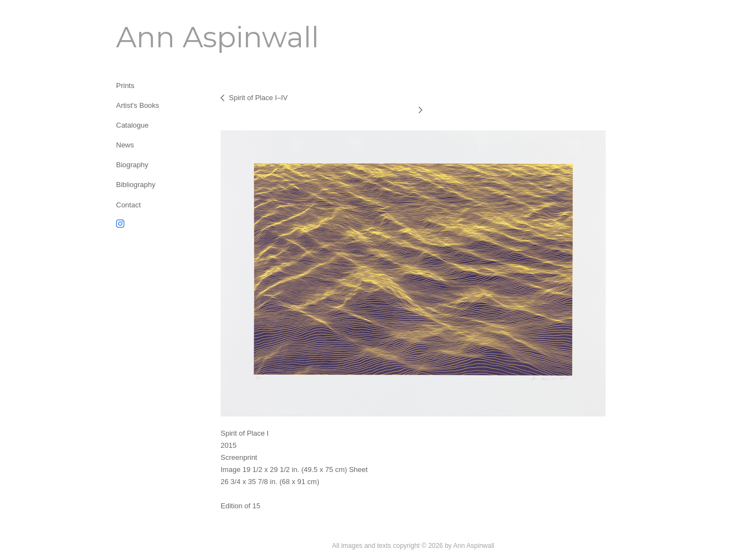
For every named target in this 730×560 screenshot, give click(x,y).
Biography (132, 165)
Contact (128, 205)
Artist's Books (138, 105)
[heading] (144, 37)
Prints (125, 86)
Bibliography (136, 185)
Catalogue (132, 125)
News (125, 145)
